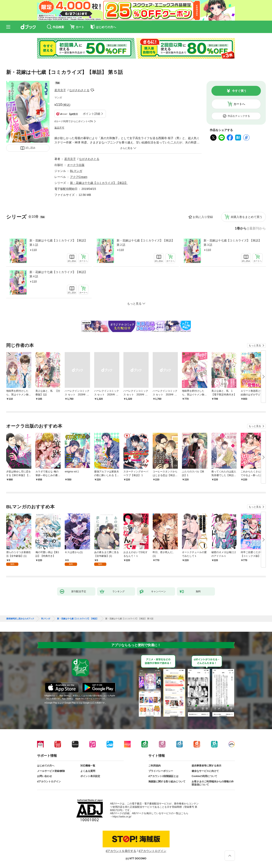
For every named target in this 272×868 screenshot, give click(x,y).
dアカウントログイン (49, 782)
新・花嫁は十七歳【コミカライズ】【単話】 (99, 183)
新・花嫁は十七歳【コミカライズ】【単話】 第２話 (145, 243)
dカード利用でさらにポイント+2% (74, 121)
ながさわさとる (79, 90)
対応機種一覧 (88, 766)
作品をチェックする (239, 116)
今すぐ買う (239, 91)
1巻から (241, 228)
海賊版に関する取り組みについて (167, 782)
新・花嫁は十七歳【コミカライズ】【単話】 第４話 (58, 274)
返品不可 (59, 128)
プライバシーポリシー (161, 771)
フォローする (92, 90)
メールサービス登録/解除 (51, 771)
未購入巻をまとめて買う (246, 217)
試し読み (30, 148)
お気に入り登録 (203, 217)
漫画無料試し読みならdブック (20, 619)
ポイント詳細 (91, 114)
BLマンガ (76, 171)
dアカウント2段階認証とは (163, 776)
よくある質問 (88, 771)
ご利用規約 (155, 766)
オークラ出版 (76, 165)
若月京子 (60, 90)
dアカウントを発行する (121, 851)
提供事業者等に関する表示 (206, 766)
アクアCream (79, 177)
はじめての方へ (46, 766)
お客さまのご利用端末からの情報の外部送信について (213, 783)
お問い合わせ (45, 776)
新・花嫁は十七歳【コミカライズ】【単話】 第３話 (232, 243)
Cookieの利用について (204, 776)
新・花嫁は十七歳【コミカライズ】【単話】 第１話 (58, 243)
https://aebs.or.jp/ (122, 817)
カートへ (239, 104)
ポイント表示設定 (90, 776)
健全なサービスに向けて (205, 771)
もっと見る (255, 345)
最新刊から (258, 228)
